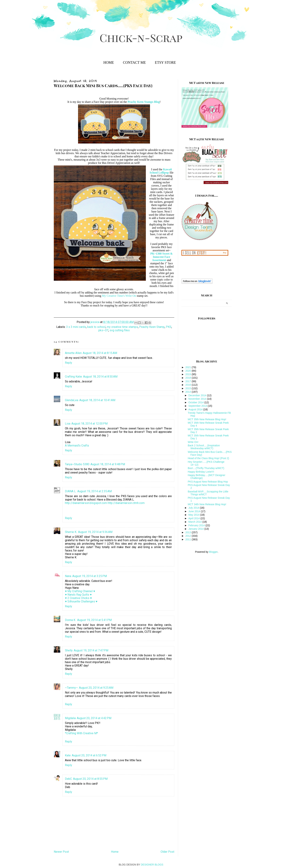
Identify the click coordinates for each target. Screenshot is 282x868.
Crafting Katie (73, 377)
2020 (189, 371)
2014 (189, 392)
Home (109, 62)
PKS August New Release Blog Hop (208, 482)
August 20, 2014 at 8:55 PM (90, 779)
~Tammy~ (71, 688)
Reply (69, 363)
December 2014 (198, 395)
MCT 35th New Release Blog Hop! (207, 419)
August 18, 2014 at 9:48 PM (108, 464)
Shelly (69, 650)
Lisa (68, 424)
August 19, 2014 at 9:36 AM (95, 532)
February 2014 (197, 525)
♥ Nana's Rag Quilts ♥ (78, 595)
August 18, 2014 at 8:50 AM (100, 377)
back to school (96, 327)
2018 (189, 378)
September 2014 (198, 406)
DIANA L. (71, 491)
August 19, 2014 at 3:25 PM (90, 576)
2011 (189, 539)
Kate (68, 755)
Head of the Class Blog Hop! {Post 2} (208, 458)
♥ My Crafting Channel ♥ (80, 591)
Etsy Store (165, 62)
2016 (189, 385)
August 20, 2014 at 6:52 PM (89, 755)
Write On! (193, 442)
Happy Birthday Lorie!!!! (201, 472)
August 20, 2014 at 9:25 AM (96, 688)
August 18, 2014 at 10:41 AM (97, 400)
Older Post (167, 852)
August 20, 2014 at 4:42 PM (94, 718)
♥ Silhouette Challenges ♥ (81, 601)
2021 (189, 367)
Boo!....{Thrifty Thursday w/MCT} (206, 468)
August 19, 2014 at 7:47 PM (91, 650)
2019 (189, 374)
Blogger (213, 552)
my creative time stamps (122, 327)
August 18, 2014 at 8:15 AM (100, 353)
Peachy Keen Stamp (152, 327)
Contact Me (134, 62)
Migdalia (70, 718)
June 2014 (195, 511)
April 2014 (194, 518)
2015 (189, 388)
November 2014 (198, 399)
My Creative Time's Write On (119, 296)
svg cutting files (120, 330)
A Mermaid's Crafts (77, 446)
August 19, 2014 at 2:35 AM (95, 491)
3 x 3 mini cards (76, 327)
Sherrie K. (71, 532)
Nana (68, 576)
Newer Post (61, 852)
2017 (189, 381)
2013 (189, 532)
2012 (189, 536)
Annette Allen (73, 353)
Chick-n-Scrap (141, 37)
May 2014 (194, 515)
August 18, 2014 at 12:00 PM (89, 424)
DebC (68, 779)
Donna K (70, 620)
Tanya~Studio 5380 (77, 464)
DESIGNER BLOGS (152, 865)
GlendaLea (72, 400)
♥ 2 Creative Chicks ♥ (78, 598)
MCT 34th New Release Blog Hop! (207, 504)
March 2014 (195, 522)
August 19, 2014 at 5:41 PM (94, 620)
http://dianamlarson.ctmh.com (126, 503)
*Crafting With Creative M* (81, 733)
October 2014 (196, 402)
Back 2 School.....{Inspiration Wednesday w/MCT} (204, 447)
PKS (169, 327)
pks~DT (103, 330)
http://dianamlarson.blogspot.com (86, 503)
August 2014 (196, 409)
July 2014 (194, 508)
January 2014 (196, 529)
